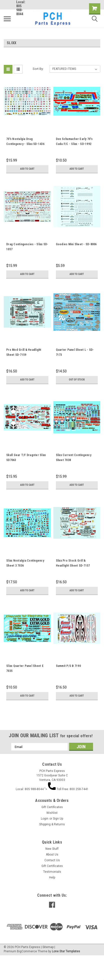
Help (52, 877)
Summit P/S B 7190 (68, 666)
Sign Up (58, 819)
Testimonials (52, 872)
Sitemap (48, 947)
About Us (52, 855)
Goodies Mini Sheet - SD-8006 (76, 244)
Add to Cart (27, 169)
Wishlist (52, 813)
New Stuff (52, 849)
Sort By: (38, 69)
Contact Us (52, 860)
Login (45, 819)
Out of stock (77, 380)
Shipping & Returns (52, 824)
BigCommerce (27, 951)
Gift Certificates (52, 807)
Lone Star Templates (66, 951)
